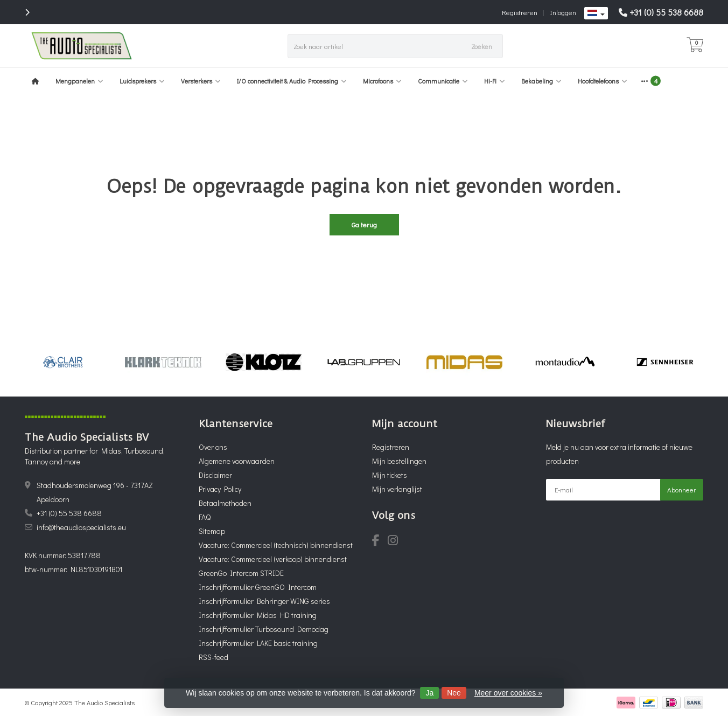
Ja (429, 693)
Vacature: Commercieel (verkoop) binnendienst (273, 559)
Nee (454, 693)
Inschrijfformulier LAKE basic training (258, 643)
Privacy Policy (220, 489)
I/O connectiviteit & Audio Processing (292, 81)
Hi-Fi (495, 81)
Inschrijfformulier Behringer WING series (264, 601)
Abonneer (682, 489)
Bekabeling (541, 81)
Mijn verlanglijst (397, 489)
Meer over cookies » (508, 693)
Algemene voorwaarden (237, 461)
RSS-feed (213, 657)
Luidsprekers (142, 81)
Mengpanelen (79, 81)
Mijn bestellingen (399, 461)
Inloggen (563, 12)
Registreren (520, 12)
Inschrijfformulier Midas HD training (258, 615)
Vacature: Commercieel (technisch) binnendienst (276, 545)
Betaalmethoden (225, 503)
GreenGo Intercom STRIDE (241, 573)
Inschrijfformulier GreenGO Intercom (258, 587)
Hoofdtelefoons (603, 81)
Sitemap (212, 531)
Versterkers (201, 81)
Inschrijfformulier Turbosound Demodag (264, 629)
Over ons (213, 447)
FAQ (205, 517)
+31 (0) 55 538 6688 (666, 12)
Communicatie (443, 81)
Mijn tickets (390, 475)
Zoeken (482, 46)
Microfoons (382, 81)
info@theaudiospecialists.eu (81, 527)
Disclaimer (215, 475)
